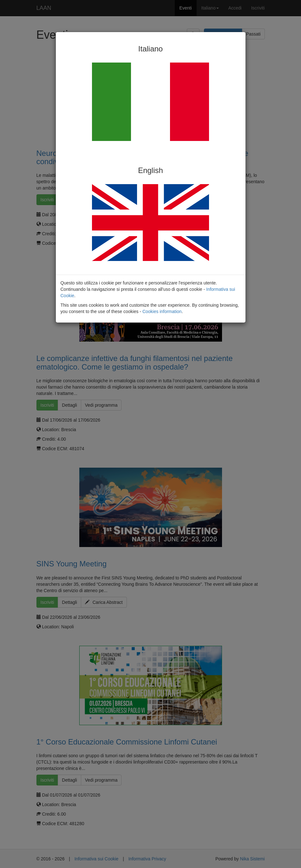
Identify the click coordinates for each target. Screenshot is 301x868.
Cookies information (162, 311)
